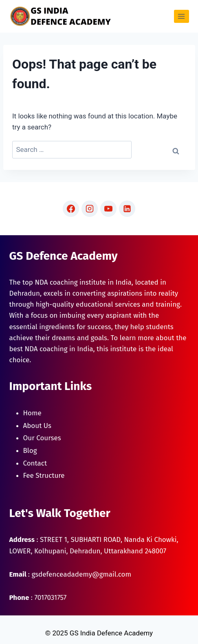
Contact (35, 463)
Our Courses (42, 438)
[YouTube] (108, 209)
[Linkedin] (127, 209)
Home (32, 413)
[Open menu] (181, 16)
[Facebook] (71, 209)
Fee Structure (44, 476)
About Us (37, 426)
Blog (30, 451)
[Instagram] (90, 209)
